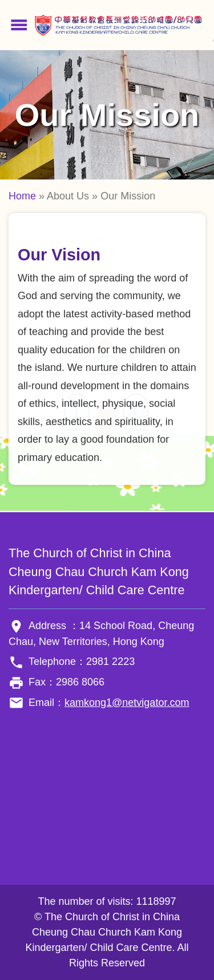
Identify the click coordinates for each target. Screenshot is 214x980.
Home (22, 196)
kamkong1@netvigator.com (127, 703)
